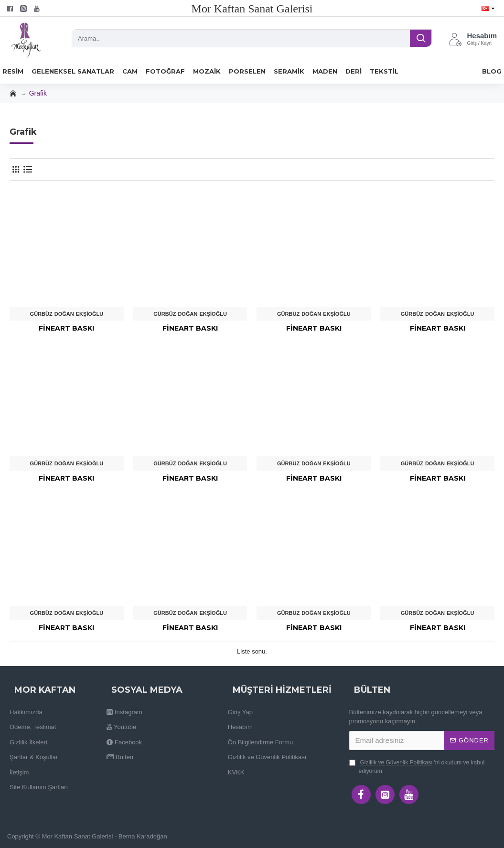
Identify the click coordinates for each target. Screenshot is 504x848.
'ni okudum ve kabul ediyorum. (417, 766)
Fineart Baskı (66, 328)
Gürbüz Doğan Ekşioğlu (67, 314)
